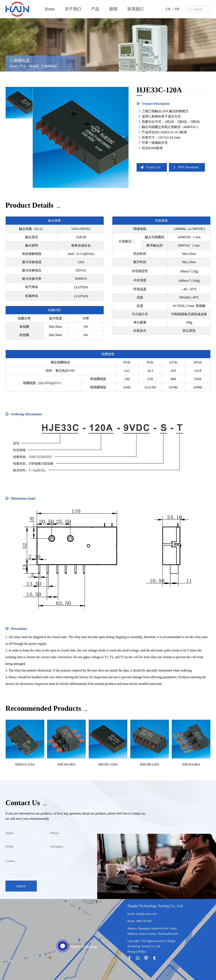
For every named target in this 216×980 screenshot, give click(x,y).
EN (177, 9)
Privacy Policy (137, 952)
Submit (21, 886)
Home (50, 9)
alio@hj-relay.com (146, 914)
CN (168, 9)
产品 (95, 9)
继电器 (34, 66)
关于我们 (73, 9)
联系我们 (136, 9)
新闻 (113, 9)
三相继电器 (49, 66)
